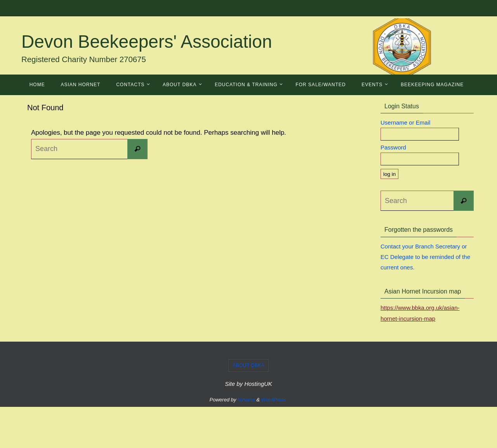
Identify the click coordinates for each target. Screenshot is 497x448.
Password (393, 147)
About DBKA (248, 365)
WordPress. (275, 399)
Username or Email (405, 122)
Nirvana (246, 399)
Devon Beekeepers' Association (147, 42)
